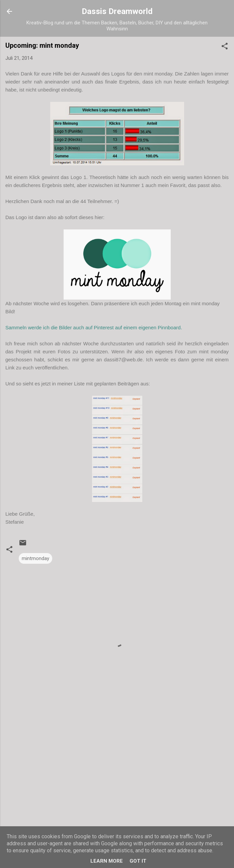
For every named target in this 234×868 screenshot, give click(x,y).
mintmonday (35, 558)
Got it (138, 861)
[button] (225, 47)
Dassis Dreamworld (117, 11)
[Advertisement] (117, 770)
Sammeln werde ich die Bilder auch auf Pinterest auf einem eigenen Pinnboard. (94, 327)
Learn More (107, 861)
